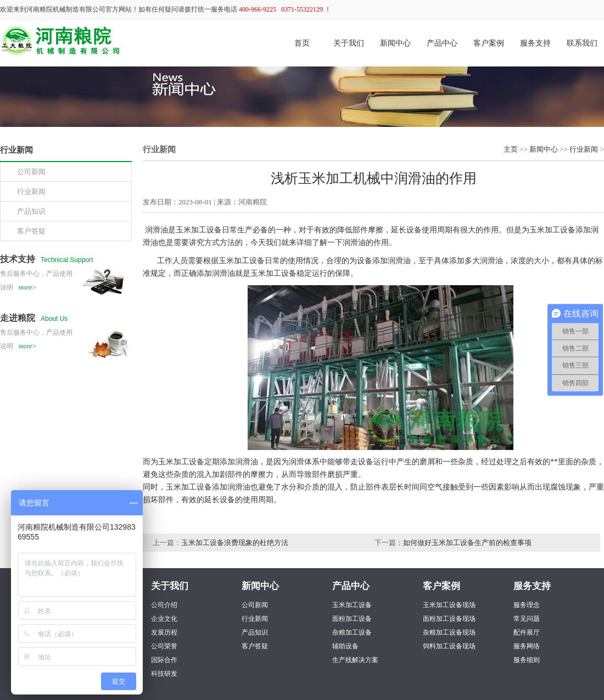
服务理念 (527, 605)
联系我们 (582, 43)
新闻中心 (395, 43)
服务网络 (527, 646)
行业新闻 (584, 149)
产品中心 (442, 43)
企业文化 (164, 619)
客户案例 (489, 43)
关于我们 (349, 43)
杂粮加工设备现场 (449, 632)
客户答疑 (255, 646)
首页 (302, 43)
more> (27, 287)
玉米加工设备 (352, 605)
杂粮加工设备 (352, 632)
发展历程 (164, 632)
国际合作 (164, 660)
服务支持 (535, 43)
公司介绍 (164, 605)
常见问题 (527, 619)
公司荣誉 (164, 646)
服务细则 (527, 660)
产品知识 (255, 632)
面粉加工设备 (352, 619)
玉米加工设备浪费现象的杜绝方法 (235, 543)
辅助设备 (345, 646)
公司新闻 (255, 605)
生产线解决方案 (355, 660)
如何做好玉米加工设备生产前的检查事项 (467, 543)
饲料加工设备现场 (449, 646)
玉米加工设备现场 (449, 605)
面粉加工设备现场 (449, 619)
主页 (511, 149)
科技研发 (164, 674)
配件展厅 (527, 632)
